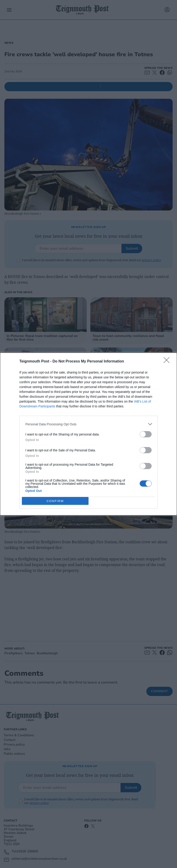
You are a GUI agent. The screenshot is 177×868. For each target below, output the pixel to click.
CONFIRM (55, 501)
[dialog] (88, 434)
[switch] (146, 434)
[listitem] (88, 424)
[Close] (168, 362)
